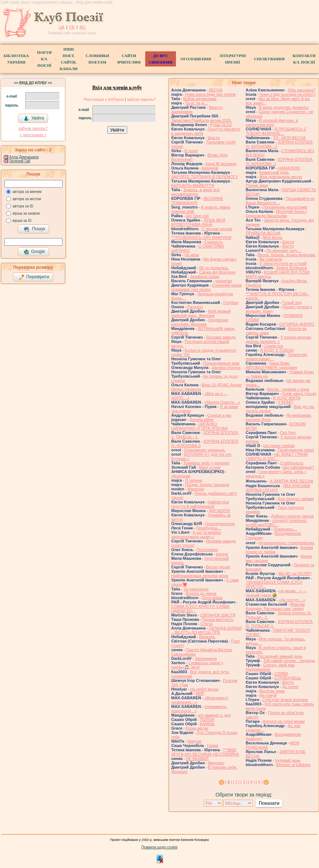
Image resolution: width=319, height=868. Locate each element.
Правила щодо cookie (160, 847)
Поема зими (257, 185)
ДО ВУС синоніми (161, 59)
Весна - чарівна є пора (288, 389)
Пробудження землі (296, 450)
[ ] (229, 782)
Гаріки (213, 745)
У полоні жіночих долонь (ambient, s (279, 339)
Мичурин (216, 763)
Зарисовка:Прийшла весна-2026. (202, 120)
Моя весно (273, 237)
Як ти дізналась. (214, 268)
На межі (191, 255)
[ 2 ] (236, 782)
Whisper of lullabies (293, 765)
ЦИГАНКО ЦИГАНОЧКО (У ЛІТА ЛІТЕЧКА (199, 426)
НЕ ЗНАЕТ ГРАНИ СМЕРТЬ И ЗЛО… (277, 456)
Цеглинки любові (279, 446)
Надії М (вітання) (221, 164)
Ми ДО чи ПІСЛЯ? (295, 573)
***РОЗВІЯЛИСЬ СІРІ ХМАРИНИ (201, 237)
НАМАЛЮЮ (289, 168)
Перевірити (34, 277)
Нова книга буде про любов (210, 94)
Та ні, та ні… (197, 103)
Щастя (214, 138)
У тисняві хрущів (217, 229)
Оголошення (196, 59)
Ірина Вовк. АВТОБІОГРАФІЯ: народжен (271, 365)
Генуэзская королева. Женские (200, 322)
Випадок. (207, 637)
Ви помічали (271, 259)
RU (82, 27)
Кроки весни (197, 728)
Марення (196, 489)
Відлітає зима (272, 691)
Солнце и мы (219, 415)
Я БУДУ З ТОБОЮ (277, 350)
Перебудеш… (209, 528)
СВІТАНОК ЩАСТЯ (218, 615)
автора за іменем (27, 192)
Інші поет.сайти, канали (68, 59)
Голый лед (292, 302)
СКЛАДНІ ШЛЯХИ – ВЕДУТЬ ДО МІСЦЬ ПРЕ (206, 630)
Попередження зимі (221, 363)
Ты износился (196, 589)
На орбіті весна (204, 689)
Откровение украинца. (205, 450)
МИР (200, 693)
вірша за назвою (26, 213)
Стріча (206, 624)
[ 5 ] (259, 782)
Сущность (214, 242)
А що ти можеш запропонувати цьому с (196, 534)
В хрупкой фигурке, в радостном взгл (272, 123)
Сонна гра (274, 346)
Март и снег (210, 467)
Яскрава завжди (221, 337)
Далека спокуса (226, 368)
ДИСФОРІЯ (219, 511)
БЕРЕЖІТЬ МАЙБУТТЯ (193, 185)
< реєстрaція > (33, 135)
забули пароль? (33, 128)
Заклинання (206, 658)
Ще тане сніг (198, 216)
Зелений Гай (20, 161)
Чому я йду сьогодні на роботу (287, 94)
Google (34, 252)
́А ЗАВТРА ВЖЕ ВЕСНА (292, 481)
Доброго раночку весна (292, 516)
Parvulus (195, 307)
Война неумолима (200, 99)
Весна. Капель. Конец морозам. (287, 255)
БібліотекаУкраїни (16, 59)
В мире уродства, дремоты (284, 107)
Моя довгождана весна (281, 177)
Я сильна (193, 480)
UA (62, 27)
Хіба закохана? (301, 90)
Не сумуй (268, 695)
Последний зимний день (280, 656)
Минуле (195, 741)
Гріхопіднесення (220, 524)
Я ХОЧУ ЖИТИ (286, 398)
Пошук (35, 229)
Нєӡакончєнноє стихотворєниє (286, 543)
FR (72, 27)
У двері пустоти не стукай (283, 263)
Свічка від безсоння (217, 272)
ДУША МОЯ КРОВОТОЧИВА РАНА (198, 222)
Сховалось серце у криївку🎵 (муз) (197, 665)
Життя (288, 246)
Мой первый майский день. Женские (201, 313)
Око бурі (288, 433)
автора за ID (23, 206)
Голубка (231, 302)
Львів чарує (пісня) (299, 394)
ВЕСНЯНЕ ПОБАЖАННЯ (197, 201)
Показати (269, 803)
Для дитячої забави (296, 499)
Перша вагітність (218, 619)
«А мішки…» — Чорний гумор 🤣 (276, 593)
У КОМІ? (286, 402)
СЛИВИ (281, 674)
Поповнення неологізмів (285, 207)
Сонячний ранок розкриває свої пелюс (206, 287)
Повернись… (285, 529)
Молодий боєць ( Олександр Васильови (276, 214)
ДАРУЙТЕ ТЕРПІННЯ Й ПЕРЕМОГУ (205, 177)
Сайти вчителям (129, 59)
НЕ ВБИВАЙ (197, 759)
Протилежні (207, 550)
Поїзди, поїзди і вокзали (207, 485)
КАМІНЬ (207, 724)
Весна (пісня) (218, 567)
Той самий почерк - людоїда (289, 661)
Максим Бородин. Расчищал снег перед (275, 606)
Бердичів (210, 168)
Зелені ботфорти (292, 268)
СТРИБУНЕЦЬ (288, 678)
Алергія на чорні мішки (284, 721)
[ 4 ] (251, 782)
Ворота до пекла (201, 593)
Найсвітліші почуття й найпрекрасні (200, 504)
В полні (191, 151)
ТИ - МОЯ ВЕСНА (289, 138)
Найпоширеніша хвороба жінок (200, 576)
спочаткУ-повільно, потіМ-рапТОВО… (277, 523)
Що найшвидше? (299, 467)
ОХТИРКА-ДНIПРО (297, 324)
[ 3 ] (244, 782)
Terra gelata (212, 598)
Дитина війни (201, 420)
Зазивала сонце (205, 276)
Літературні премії (232, 59)
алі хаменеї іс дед (214, 715)
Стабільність (292, 463)
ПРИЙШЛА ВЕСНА (263, 233)
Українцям (181, 476)
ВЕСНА (216, 90)
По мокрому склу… (284, 250)
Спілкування (269, 59)
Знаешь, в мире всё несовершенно (195, 192)
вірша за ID (22, 221)
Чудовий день (288, 760)
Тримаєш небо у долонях (206, 463)
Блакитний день (274, 172)
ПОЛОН (207, 719)
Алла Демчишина (24, 157)
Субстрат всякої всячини (285, 700)
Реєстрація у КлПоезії (104, 99)
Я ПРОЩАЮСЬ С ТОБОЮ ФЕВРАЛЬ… (276, 131)
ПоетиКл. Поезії (44, 59)
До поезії (290, 687)
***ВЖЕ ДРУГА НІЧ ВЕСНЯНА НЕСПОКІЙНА (205, 752)
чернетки (223, 281)
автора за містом (27, 199)
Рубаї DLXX (221, 125)
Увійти (34, 119)
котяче (222, 554)
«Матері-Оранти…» (222, 402)
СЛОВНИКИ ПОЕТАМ (97, 59)
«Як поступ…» (292, 600)
